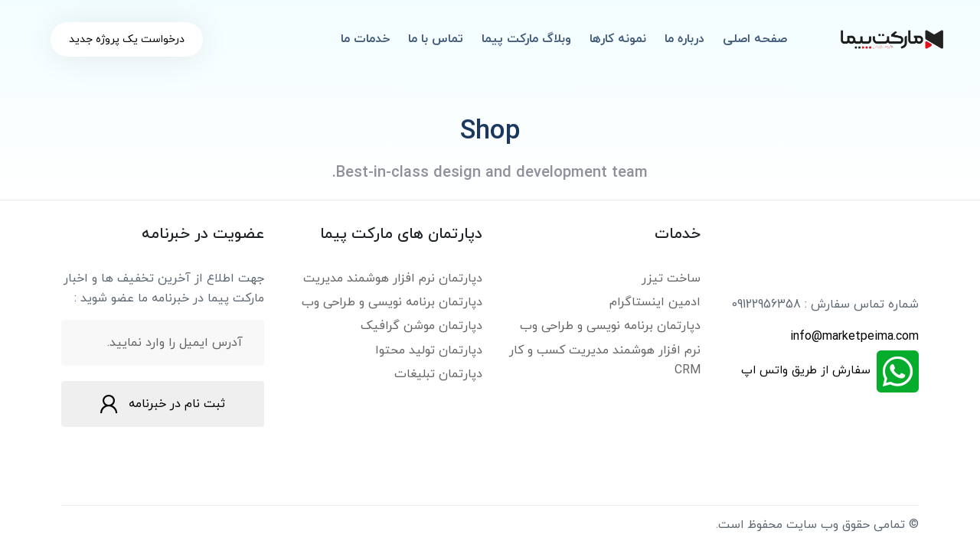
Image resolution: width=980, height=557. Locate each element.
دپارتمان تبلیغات (438, 374)
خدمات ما (365, 39)
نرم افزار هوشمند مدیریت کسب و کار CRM (605, 360)
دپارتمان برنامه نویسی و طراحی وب (610, 326)
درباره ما (684, 39)
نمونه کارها (618, 39)
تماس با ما (436, 39)
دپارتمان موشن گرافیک (421, 326)
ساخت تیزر (671, 278)
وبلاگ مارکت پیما (526, 39)
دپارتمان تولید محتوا (429, 350)
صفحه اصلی (755, 39)
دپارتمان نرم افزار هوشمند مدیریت (393, 278)
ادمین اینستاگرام (655, 302)
